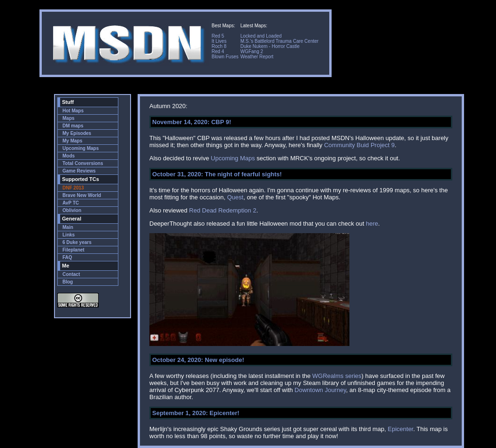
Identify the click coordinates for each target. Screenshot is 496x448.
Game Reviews (79, 171)
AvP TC (71, 203)
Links (69, 235)
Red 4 (218, 51)
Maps (69, 118)
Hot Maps (73, 111)
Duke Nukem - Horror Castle (270, 46)
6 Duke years (77, 242)
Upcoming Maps (81, 148)
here (372, 224)
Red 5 (218, 36)
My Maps (72, 141)
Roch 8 (219, 46)
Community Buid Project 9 (359, 145)
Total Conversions (83, 163)
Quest (235, 197)
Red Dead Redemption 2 (223, 210)
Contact (71, 274)
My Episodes (77, 133)
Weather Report (257, 57)
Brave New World (82, 195)
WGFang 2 (252, 51)
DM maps (73, 126)
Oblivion (72, 210)
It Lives (219, 41)
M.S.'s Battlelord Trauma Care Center (279, 41)
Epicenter (401, 429)
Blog (68, 282)
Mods (69, 156)
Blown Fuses (225, 57)
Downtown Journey (320, 390)
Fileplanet (74, 250)
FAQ (67, 257)
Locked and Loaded (261, 36)
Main (68, 227)
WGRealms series (337, 376)
